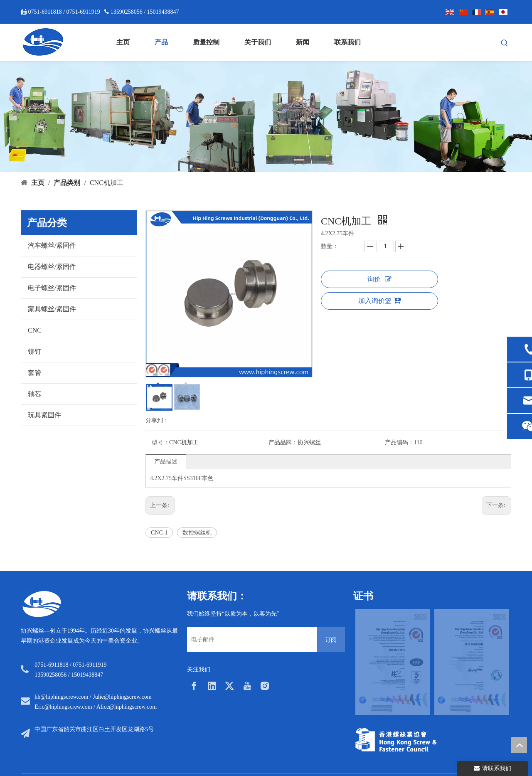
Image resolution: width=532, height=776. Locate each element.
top (519, 745)
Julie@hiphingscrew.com (122, 697)
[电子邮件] (250, 640)
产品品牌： (283, 442)
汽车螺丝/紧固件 (52, 245)
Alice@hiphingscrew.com (127, 707)
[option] (393, 662)
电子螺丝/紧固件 (52, 288)
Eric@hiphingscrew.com (63, 707)
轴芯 (34, 394)
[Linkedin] (212, 686)
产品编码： (399, 442)
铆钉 (34, 351)
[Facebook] (194, 686)
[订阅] (331, 640)
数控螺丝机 (197, 533)
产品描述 (166, 462)
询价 (379, 279)
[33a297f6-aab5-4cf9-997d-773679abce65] (396, 740)
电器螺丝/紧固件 (52, 267)
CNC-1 (159, 533)
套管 (34, 373)
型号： (160, 442)
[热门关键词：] (505, 43)
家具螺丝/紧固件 (52, 309)
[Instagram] (265, 686)
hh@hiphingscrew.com (61, 697)
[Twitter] (229, 686)
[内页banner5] (266, 117)
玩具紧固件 (44, 415)
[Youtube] (247, 686)
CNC (35, 330)
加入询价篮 (379, 301)
